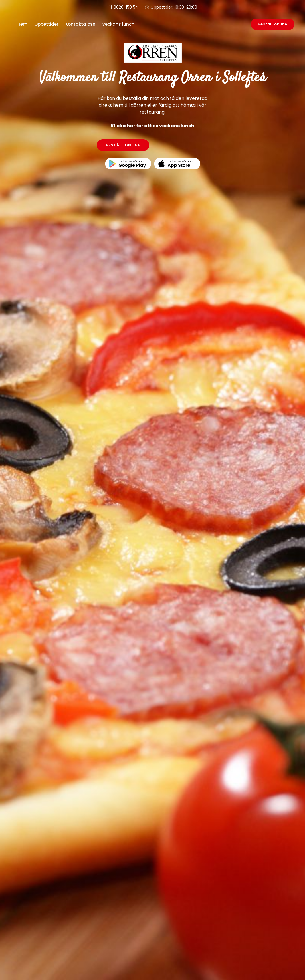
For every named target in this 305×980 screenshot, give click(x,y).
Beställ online (273, 24)
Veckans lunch (118, 24)
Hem (22, 24)
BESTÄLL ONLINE (123, 145)
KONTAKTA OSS (182, 145)
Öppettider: (174, 7)
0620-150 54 (126, 7)
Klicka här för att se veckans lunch (152, 126)
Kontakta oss (80, 24)
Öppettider (46, 24)
